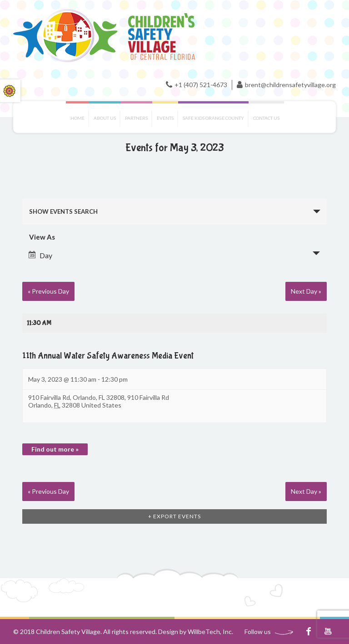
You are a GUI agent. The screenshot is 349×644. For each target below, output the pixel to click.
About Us (105, 118)
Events (165, 118)
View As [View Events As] (42, 237)
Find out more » (55, 449)
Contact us (266, 118)
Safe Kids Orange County (213, 118)
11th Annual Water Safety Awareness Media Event (108, 356)
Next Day (306, 291)
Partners (136, 118)
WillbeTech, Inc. (210, 632)
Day (40, 255)
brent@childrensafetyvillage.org (290, 85)
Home (77, 118)
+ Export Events (174, 516)
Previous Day (48, 291)
